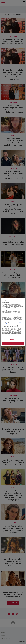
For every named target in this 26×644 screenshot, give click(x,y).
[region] (13, 322)
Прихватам (13, 343)
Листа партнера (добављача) (8, 335)
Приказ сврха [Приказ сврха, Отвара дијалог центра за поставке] (13, 340)
